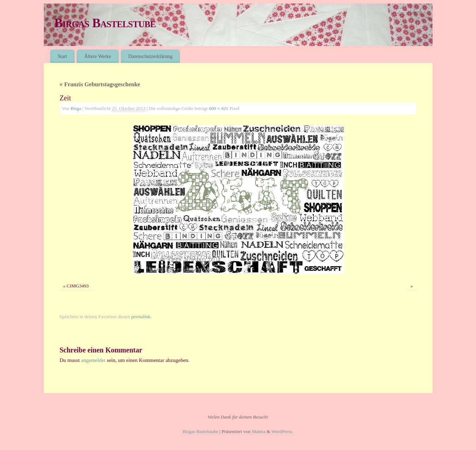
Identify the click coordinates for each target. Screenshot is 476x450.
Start (62, 56)
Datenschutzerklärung (150, 56)
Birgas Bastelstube (105, 23)
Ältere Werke (98, 56)
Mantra (258, 431)
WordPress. (282, 431)
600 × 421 (219, 108)
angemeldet (93, 360)
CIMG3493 (78, 286)
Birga (76, 108)
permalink (141, 317)
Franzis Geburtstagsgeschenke (100, 84)
